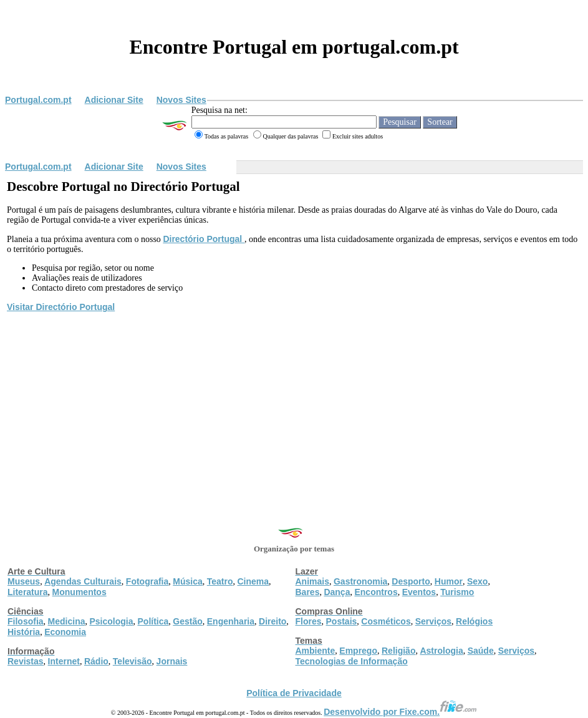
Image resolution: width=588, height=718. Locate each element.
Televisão (133, 661)
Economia (65, 632)
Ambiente (316, 651)
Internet (64, 661)
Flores (309, 621)
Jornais (172, 661)
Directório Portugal (204, 239)
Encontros (376, 592)
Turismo (457, 592)
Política (153, 621)
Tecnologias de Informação (352, 661)
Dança (337, 592)
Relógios (474, 621)
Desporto (411, 581)
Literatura (28, 592)
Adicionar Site (114, 100)
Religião (398, 651)
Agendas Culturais (83, 581)
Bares (308, 592)
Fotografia (147, 581)
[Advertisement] (294, 407)
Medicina (67, 621)
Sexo (477, 581)
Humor (449, 581)
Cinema (253, 581)
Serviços (433, 621)
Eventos (419, 592)
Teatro (220, 581)
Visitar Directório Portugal (61, 307)
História (24, 632)
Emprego (358, 651)
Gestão (187, 621)
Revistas (26, 661)
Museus (24, 581)
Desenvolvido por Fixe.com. (400, 712)
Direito (272, 621)
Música (187, 581)
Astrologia (441, 651)
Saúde (481, 651)
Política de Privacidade (294, 693)
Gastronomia (360, 581)
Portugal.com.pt (38, 100)
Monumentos (80, 592)
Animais (312, 581)
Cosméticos (386, 621)
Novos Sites (181, 100)
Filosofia (26, 621)
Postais (342, 621)
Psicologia (111, 621)
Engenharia (231, 621)
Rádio (96, 661)
